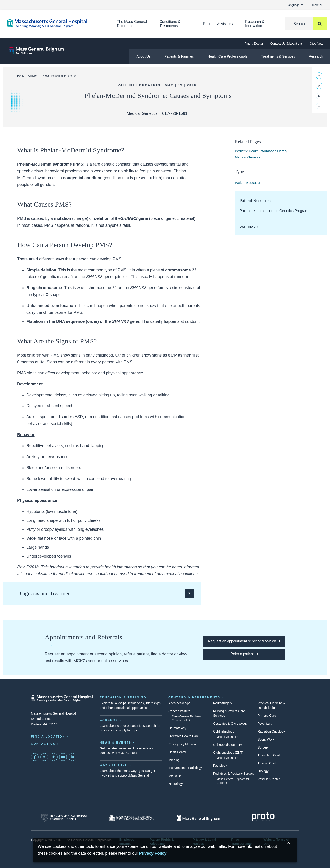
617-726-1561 (175, 113)
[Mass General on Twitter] (44, 757)
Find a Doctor (254, 44)
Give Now (316, 44)
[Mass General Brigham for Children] (36, 51)
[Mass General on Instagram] (54, 757)
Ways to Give (114, 765)
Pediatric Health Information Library (261, 151)
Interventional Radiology (185, 768)
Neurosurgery (223, 703)
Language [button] (295, 5)
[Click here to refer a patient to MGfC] (244, 654)
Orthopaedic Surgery (228, 745)
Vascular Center (269, 779)
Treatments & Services (278, 56)
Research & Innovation (255, 24)
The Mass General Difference (132, 24)
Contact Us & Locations (286, 44)
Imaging (174, 760)
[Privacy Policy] (153, 853)
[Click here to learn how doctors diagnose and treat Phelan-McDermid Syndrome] (105, 594)
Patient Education (248, 183)
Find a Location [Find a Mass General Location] (48, 737)
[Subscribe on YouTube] (63, 757)
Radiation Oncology (271, 731)
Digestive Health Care (184, 736)
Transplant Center (270, 755)
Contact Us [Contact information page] (43, 744)
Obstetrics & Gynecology (230, 724)
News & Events (115, 743)
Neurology (176, 784)
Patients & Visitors (218, 24)
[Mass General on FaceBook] (35, 757)
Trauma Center (268, 763)
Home (21, 76)
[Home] (55, 23)
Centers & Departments (194, 697)
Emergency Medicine (183, 744)
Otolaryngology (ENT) (228, 752)
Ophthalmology (224, 731)
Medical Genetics (248, 157)
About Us (143, 56)
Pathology (220, 766)
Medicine (175, 776)
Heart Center (177, 752)
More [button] (317, 5)
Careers (109, 720)
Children (33, 76)
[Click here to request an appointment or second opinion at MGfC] (244, 641)
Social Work (266, 739)
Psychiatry (265, 724)
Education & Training (123, 697)
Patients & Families (179, 56)
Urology (263, 771)
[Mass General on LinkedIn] (72, 757)
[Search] (306, 24)
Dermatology (177, 728)
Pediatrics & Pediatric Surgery (234, 774)
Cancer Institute (179, 711)
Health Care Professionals (228, 56)
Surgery (263, 747)
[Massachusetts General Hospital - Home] (62, 698)
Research (316, 56)
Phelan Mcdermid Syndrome (59, 76)
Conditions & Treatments (170, 24)
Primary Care (267, 716)
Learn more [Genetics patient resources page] (247, 227)
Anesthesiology (179, 703)
